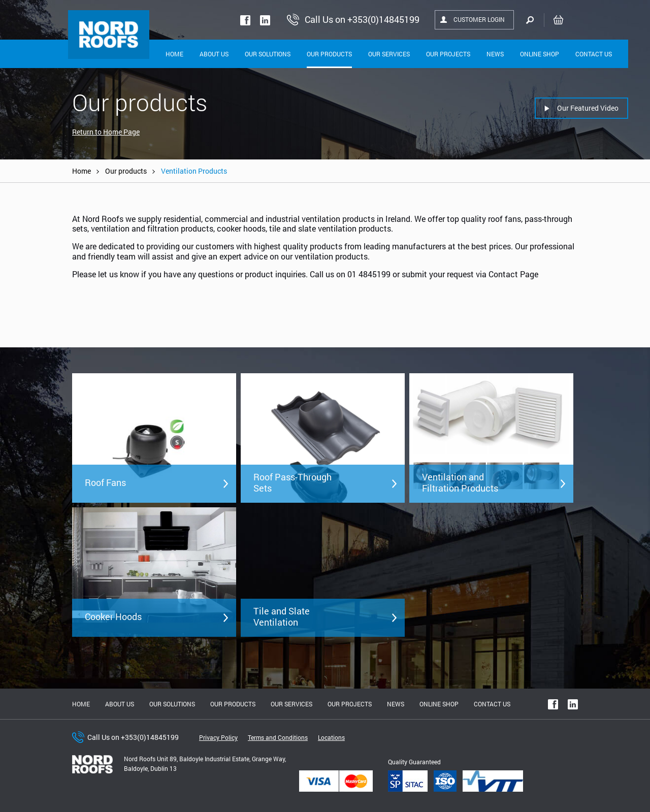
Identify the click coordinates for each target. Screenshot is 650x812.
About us (120, 704)
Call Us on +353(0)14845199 (133, 737)
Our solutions (268, 54)
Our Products (329, 54)
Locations (331, 737)
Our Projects (448, 54)
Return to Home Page (106, 132)
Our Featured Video (588, 108)
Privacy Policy (218, 737)
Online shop (540, 54)
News (495, 54)
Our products (126, 171)
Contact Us (594, 54)
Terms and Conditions (278, 737)
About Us (214, 54)
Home (174, 54)
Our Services (389, 54)
